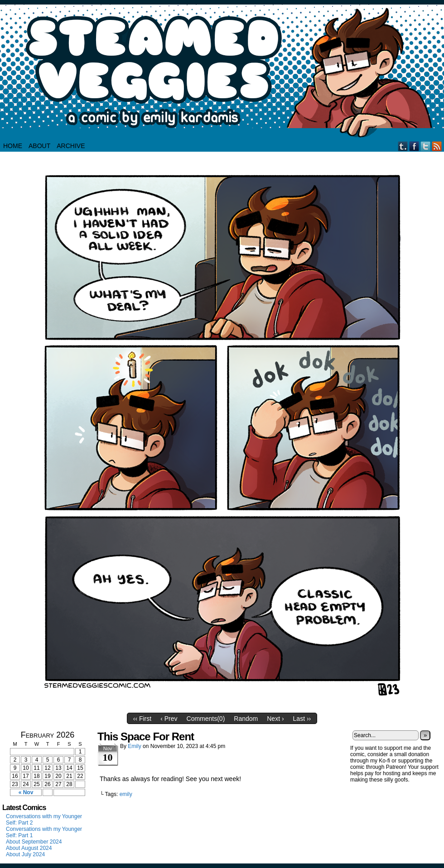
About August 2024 (29, 848)
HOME (13, 146)
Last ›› (302, 719)
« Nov (26, 792)
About (39, 146)
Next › (275, 719)
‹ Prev (169, 719)
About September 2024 (34, 842)
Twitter (426, 146)
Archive (71, 146)
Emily (134, 746)
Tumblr (403, 146)
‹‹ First (142, 719)
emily (126, 794)
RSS (437, 146)
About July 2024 (25, 854)
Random (246, 719)
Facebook (414, 146)
